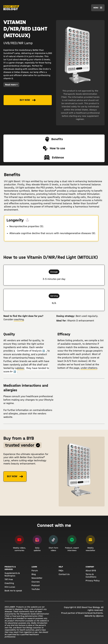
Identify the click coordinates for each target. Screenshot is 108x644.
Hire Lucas (10, 587)
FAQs (61, 571)
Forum (35, 571)
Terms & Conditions (91, 576)
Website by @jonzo (94, 616)
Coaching (9, 583)
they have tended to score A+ (26, 370)
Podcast (36, 585)
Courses (36, 582)
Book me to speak (13, 591)
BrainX (81, 613)
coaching (19, 319)
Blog (34, 574)
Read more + (11, 85)
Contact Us (64, 574)
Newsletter (37, 578)
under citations (89, 368)
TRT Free (9, 579)
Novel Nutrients (95, 613)
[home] (11, 8)
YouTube (36, 589)
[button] (98, 8)
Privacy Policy (93, 581)
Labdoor (19, 368)
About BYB (91, 571)
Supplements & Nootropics (12, 574)
